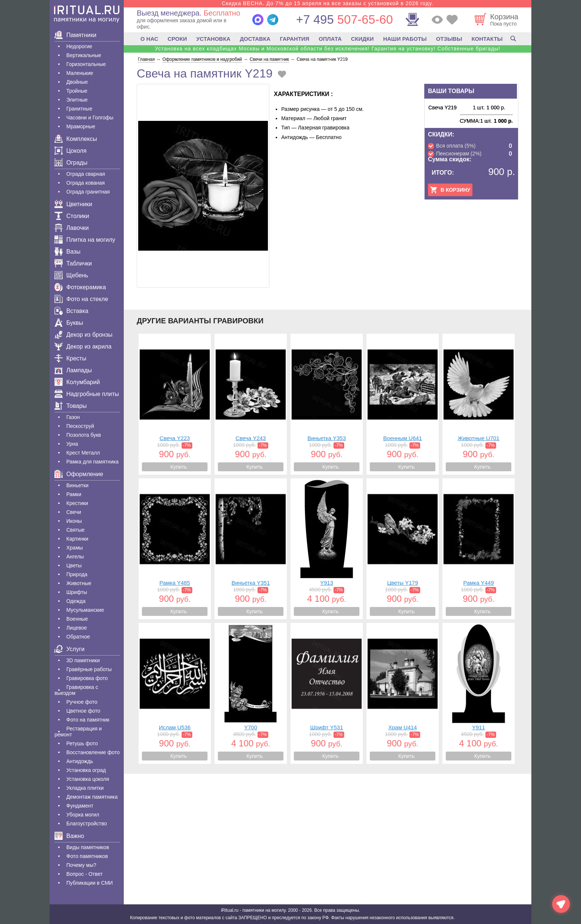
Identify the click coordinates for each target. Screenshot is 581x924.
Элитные (77, 100)
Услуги (69, 649)
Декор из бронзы (84, 335)
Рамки (74, 494)
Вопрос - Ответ (84, 874)
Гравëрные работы (89, 669)
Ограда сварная (86, 174)
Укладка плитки (85, 788)
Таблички (73, 263)
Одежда (76, 601)
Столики (72, 216)
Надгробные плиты (87, 394)
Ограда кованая (86, 183)
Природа (77, 574)
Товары (71, 406)
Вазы (67, 252)
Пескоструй (80, 426)
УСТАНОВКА (213, 39)
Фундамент (80, 806)
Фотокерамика (80, 287)
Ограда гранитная (88, 192)
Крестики (77, 503)
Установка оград (86, 770)
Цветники (73, 204)
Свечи (74, 512)
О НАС (149, 39)
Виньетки (77, 485)
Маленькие (80, 73)
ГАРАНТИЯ (294, 39)
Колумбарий (77, 382)
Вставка (71, 311)
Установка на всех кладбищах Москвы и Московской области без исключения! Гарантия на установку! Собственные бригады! (328, 49)
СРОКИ (177, 39)
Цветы (74, 565)
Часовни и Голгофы (90, 118)
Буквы (69, 323)
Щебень (71, 275)
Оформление (79, 474)
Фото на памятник (88, 720)
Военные (77, 619)
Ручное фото (82, 702)
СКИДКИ (362, 39)
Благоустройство (87, 824)
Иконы (74, 521)
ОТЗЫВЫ (449, 39)
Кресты (70, 358)
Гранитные (79, 109)
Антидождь (80, 761)
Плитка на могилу (85, 240)
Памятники (75, 35)
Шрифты (77, 592)
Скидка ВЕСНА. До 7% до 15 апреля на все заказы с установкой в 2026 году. (327, 3)
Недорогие (79, 46)
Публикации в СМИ (89, 883)
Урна (72, 444)
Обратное (78, 637)
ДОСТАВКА (255, 39)
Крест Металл (83, 453)
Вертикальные (84, 55)
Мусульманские (85, 610)
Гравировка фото (87, 678)
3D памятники (83, 660)
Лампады (73, 370)
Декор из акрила (83, 346)
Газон (73, 417)
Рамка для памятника (92, 462)
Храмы (75, 548)
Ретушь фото (82, 743)
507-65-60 (344, 19)
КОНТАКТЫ (487, 39)
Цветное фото (83, 711)
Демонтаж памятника (92, 797)
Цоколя (70, 151)
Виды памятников (88, 847)
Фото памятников (87, 856)
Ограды (71, 163)
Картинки (77, 539)
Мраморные (81, 126)
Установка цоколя (88, 779)
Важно (69, 836)
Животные (79, 583)
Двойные (77, 82)
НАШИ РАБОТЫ (405, 39)
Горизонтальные (86, 64)
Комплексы (76, 139)
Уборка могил (83, 815)
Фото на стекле (81, 299)
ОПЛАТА (330, 39)
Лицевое (77, 628)
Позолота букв (84, 435)
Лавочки (72, 228)
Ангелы (75, 557)
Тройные (77, 91)
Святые (75, 530)
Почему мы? (81, 865)
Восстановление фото (93, 752)
